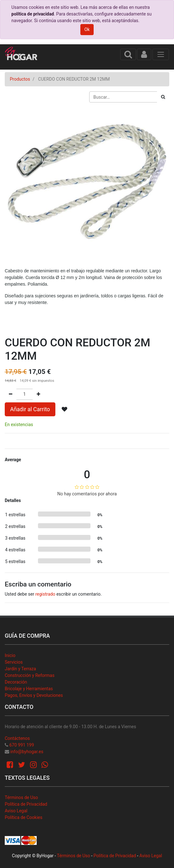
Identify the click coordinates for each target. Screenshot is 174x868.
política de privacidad (33, 14)
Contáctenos (17, 738)
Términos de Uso (21, 797)
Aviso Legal (16, 811)
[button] (65, 409)
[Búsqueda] (163, 97)
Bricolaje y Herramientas (29, 689)
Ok (87, 29)
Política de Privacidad (26, 804)
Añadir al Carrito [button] (30, 409)
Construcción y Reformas (30, 675)
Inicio (10, 655)
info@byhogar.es (27, 752)
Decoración (16, 682)
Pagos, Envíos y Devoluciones (34, 695)
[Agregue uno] (38, 394)
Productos (20, 79)
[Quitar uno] (11, 394)
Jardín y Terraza (20, 669)
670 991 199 (22, 745)
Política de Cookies (24, 817)
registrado (45, 594)
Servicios (14, 662)
